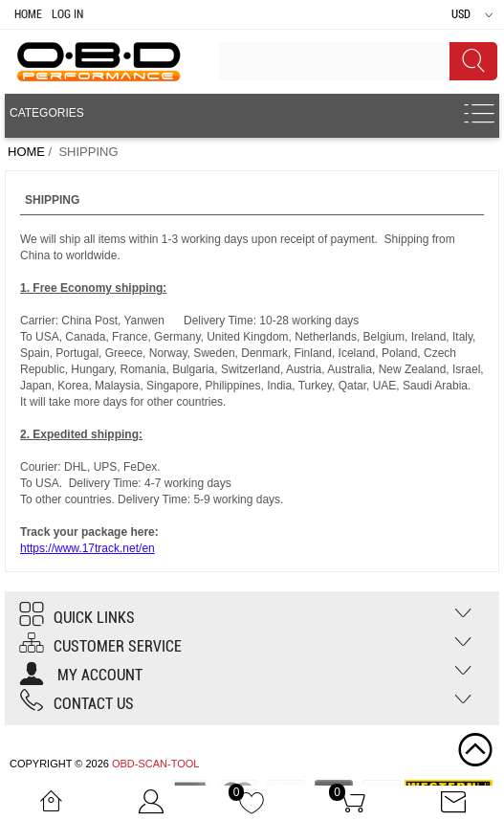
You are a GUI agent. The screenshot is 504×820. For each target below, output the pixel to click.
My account (81, 675)
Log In (67, 14)
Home (28, 14)
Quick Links (77, 618)
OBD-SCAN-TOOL (155, 764)
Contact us (77, 704)
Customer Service (100, 646)
